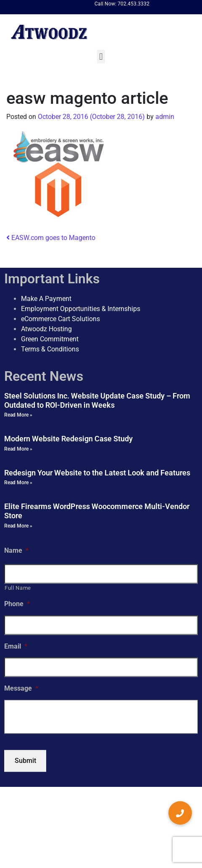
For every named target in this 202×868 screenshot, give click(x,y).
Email (16, 646)
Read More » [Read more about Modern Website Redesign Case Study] (18, 449)
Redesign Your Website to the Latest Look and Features (97, 473)
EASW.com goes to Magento (51, 238)
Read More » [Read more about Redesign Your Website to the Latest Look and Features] (18, 483)
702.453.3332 (134, 4)
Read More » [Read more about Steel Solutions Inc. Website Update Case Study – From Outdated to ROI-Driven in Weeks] (18, 415)
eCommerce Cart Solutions (60, 319)
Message (21, 689)
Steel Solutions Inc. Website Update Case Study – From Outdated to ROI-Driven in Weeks (97, 400)
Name (16, 550)
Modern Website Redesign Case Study (68, 439)
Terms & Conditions (50, 349)
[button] (101, 57)
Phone (17, 604)
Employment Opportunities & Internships (81, 309)
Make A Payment (46, 299)
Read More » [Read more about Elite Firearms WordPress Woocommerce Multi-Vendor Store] (18, 526)
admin (164, 117)
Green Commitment (50, 339)
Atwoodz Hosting (46, 329)
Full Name (18, 588)
